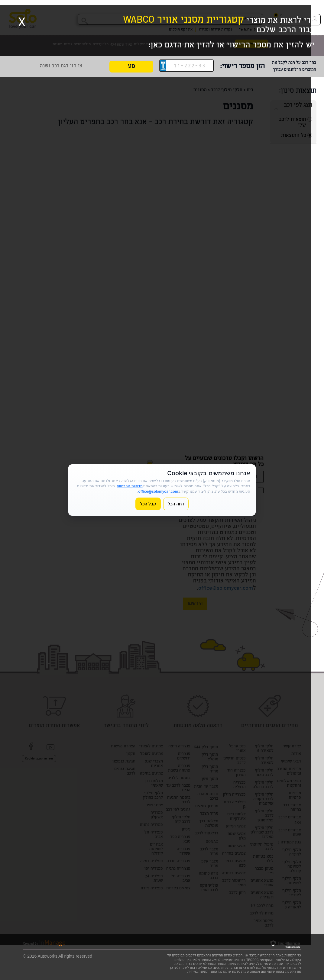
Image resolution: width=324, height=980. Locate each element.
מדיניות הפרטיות (130, 486)
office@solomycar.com (158, 491)
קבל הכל (148, 504)
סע (131, 67)
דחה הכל (176, 504)
